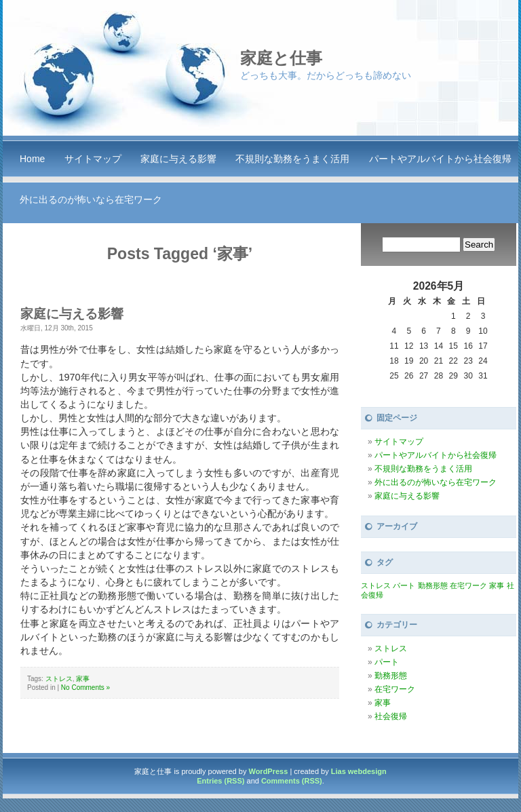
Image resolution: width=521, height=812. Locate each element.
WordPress (268, 771)
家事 (83, 679)
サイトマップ (93, 159)
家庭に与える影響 (178, 159)
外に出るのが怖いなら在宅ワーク (91, 199)
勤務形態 (391, 676)
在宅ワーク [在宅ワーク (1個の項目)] (468, 585)
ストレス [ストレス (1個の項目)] (376, 585)
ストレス (59, 679)
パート (387, 662)
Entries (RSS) (220, 781)
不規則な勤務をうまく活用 (292, 159)
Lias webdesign (359, 771)
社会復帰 (391, 716)
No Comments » (85, 688)
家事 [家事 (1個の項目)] (497, 585)
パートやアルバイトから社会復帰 (440, 159)
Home (32, 159)
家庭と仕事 (281, 58)
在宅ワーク (395, 689)
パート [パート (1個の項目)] (404, 585)
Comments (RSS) (292, 781)
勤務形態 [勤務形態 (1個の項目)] (433, 585)
